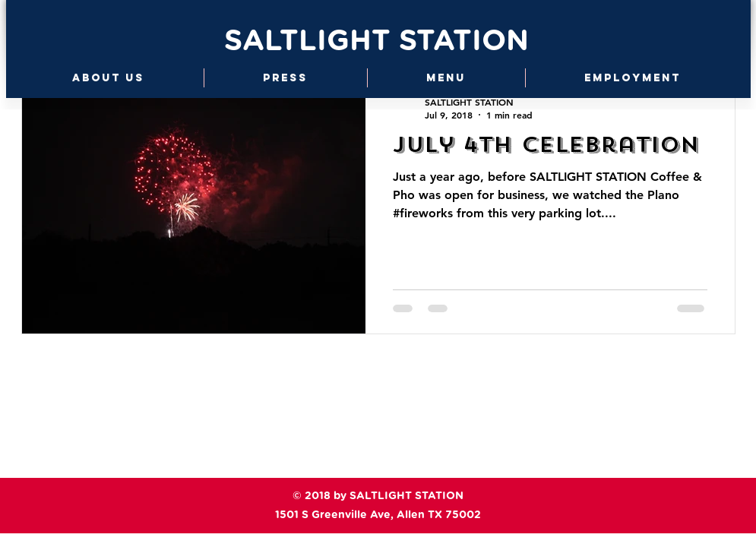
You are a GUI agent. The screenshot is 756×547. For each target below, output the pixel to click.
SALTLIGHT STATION (376, 42)
